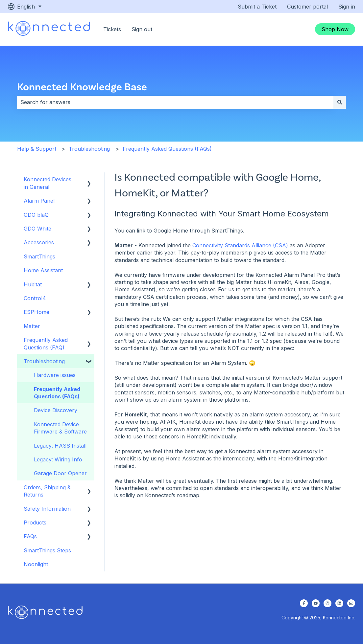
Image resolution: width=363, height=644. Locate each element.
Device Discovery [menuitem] (56, 410)
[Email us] (351, 603)
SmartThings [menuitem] (39, 256)
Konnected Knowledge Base (82, 86)
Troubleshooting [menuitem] (44, 361)
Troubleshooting (89, 149)
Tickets (112, 29)
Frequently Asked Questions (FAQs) (167, 149)
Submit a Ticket (257, 7)
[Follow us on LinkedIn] (339, 603)
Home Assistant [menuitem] (43, 270)
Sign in (347, 7)
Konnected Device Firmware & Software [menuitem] (60, 428)
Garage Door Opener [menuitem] (60, 473)
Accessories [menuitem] (39, 242)
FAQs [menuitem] (30, 536)
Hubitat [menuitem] (33, 284)
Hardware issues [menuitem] (55, 375)
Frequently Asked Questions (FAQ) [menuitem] (46, 344)
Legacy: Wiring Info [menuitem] (58, 459)
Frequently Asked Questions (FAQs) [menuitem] (57, 393)
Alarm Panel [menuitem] (39, 201)
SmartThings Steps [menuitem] (47, 550)
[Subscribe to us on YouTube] (316, 603)
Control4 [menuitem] (35, 298)
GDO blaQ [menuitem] (36, 215)
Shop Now (335, 29)
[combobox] (175, 102)
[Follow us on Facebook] (304, 603)
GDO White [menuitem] (37, 229)
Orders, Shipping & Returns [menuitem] (47, 491)
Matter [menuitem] (32, 326)
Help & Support (37, 149)
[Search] (340, 102)
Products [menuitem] (35, 522)
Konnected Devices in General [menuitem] (48, 183)
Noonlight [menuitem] (36, 564)
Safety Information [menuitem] (47, 509)
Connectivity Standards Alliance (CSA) (240, 245)
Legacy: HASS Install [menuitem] (60, 446)
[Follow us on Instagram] (327, 603)
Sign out (142, 29)
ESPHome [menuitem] (36, 312)
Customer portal (307, 7)
